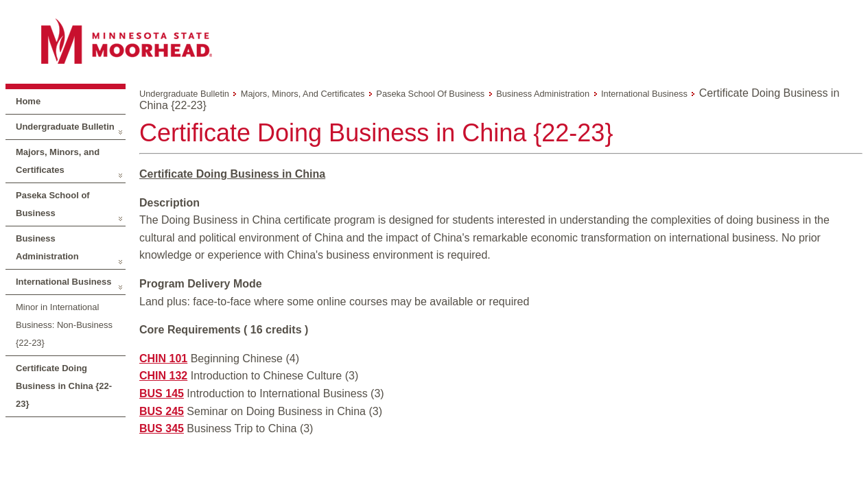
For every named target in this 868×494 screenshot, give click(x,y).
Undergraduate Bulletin (65, 127)
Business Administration (47, 247)
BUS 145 (162, 393)
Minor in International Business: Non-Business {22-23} (64, 325)
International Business (63, 282)
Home (28, 101)
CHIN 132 (163, 376)
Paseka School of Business (53, 204)
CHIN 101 (163, 358)
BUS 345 (162, 428)
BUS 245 (162, 411)
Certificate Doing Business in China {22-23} (64, 386)
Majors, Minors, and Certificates (58, 161)
